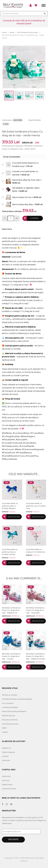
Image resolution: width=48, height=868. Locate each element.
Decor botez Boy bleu (23, 204)
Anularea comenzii (10, 720)
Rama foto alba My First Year (26, 180)
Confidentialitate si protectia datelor (17, 699)
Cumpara (34, 218)
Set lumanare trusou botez (29, 32)
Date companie (8, 752)
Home (5, 32)
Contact (5, 756)
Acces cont (6, 776)
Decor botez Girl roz (22, 197)
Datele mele (7, 785)
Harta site (6, 760)
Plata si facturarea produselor (14, 711)
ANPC (4, 728)
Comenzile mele (9, 789)
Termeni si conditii (10, 695)
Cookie (5, 732)
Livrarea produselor (10, 707)
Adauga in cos (14, 517)
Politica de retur (9, 716)
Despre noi (6, 748)
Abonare (13, 839)
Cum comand (8, 703)
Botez (13, 32)
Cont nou (6, 780)
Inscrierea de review (10, 724)
